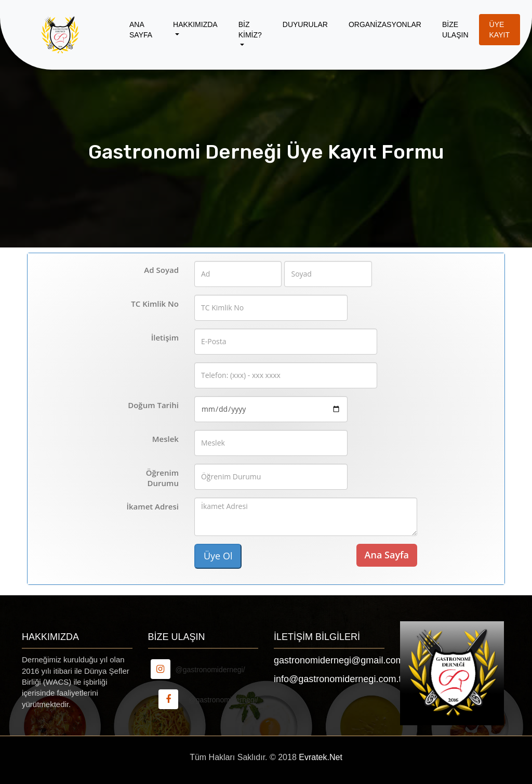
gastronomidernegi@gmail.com (338, 660)
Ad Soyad (161, 270)
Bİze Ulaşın (455, 30)
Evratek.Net (321, 757)
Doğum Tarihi (153, 405)
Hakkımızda (195, 24)
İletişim (165, 337)
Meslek (165, 439)
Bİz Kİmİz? (250, 30)
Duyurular (305, 24)
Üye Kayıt (500, 30)
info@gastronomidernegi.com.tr (339, 679)
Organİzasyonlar (385, 24)
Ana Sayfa (141, 30)
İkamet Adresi (152, 506)
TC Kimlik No (155, 304)
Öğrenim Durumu (162, 478)
